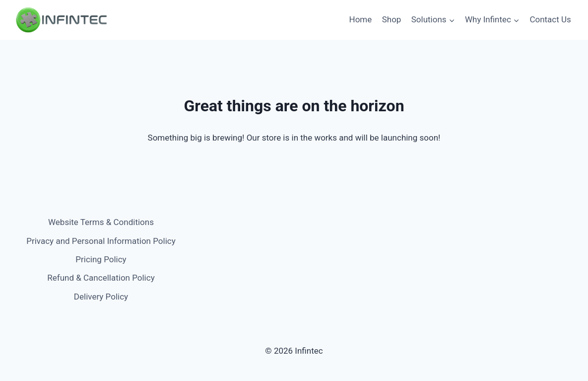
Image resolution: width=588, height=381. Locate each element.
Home (361, 19)
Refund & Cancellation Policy (101, 278)
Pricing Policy (101, 259)
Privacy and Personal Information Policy (101, 241)
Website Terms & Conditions (101, 222)
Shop (392, 19)
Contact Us (550, 19)
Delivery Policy (101, 297)
